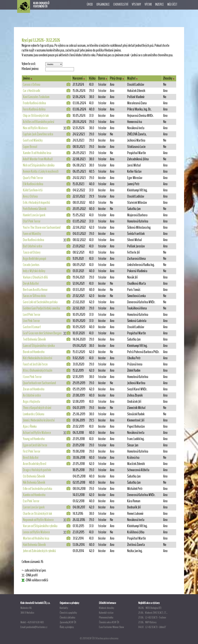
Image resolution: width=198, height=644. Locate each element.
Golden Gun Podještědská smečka (41, 308)
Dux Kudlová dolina (33, 240)
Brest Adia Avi (31, 458)
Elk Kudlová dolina (33, 184)
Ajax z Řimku (30, 426)
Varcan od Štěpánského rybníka (40, 526)
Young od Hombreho (34, 439)
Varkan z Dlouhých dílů (35, 277)
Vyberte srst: (29, 64)
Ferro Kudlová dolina (34, 109)
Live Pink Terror (31, 321)
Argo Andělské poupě (35, 259)
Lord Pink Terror (32, 315)
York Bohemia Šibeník (35, 209)
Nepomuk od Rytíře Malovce (38, 520)
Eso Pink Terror (31, 501)
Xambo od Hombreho (34, 495)
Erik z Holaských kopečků (36, 203)
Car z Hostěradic (32, 91)
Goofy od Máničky (33, 140)
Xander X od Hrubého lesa (37, 153)
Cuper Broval (30, 147)
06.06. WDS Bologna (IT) (150, 608)
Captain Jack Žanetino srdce (38, 134)
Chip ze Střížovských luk (36, 116)
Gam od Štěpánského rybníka (39, 346)
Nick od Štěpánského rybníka (39, 165)
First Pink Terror (32, 451)
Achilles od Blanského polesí (39, 122)
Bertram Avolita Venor (35, 290)
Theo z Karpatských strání (37, 408)
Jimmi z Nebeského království (39, 420)
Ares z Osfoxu (30, 196)
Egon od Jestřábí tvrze (35, 445)
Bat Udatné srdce (33, 246)
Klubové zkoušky (107, 608)
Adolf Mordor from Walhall (38, 159)
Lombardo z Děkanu (34, 414)
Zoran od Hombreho (34, 389)
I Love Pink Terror (32, 377)
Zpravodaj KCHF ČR (68, 622)
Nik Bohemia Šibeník (34, 482)
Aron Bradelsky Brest (35, 464)
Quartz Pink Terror (33, 178)
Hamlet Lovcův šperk (34, 215)
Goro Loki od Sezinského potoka (40, 302)
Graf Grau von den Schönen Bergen (42, 333)
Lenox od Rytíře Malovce (36, 532)
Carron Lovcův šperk (34, 507)
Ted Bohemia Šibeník (34, 339)
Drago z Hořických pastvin (37, 470)
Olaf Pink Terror (32, 221)
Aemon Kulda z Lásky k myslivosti (41, 171)
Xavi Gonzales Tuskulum (36, 97)
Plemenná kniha (106, 617)
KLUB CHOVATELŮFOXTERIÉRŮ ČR (41, 5)
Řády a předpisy (67, 627)
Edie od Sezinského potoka (38, 489)
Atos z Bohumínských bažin (38, 370)
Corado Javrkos (31, 265)
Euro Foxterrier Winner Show (111, 627)
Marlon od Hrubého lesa (36, 538)
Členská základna (67, 617)
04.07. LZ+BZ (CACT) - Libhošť (152, 627)
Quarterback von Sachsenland (39, 383)
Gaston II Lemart (32, 327)
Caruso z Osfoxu (32, 84)
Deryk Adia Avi (31, 283)
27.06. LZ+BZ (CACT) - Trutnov (152, 617)
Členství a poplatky (68, 613)
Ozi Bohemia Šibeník (34, 476)
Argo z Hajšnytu (31, 402)
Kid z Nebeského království (38, 358)
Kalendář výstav (106, 613)
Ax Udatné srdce (32, 395)
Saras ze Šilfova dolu (34, 296)
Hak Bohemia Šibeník (34, 545)
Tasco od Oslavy (32, 252)
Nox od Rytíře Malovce (35, 128)
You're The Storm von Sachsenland (42, 227)
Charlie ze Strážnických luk (37, 514)
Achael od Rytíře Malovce (37, 433)
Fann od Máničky (32, 234)
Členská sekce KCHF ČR (109, 622)
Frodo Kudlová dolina (34, 103)
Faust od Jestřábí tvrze (35, 364)
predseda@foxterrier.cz (37, 627)
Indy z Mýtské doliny (34, 271)
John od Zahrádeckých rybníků (39, 551)
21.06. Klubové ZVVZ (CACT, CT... (153, 613)
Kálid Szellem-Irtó (33, 190)
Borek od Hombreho (34, 352)
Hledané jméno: (30, 69)
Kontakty (64, 608)
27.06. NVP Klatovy (147, 622)
